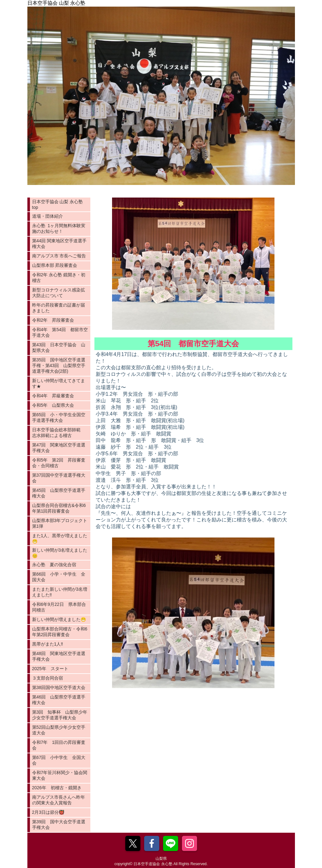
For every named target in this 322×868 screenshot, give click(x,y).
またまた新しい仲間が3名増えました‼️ (60, 592)
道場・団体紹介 (48, 216)
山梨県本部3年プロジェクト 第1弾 (61, 523)
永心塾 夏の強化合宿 (54, 565)
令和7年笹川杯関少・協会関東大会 (60, 775)
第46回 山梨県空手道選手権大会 (59, 700)
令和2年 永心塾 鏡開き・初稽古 (59, 278)
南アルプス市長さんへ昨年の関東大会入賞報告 (59, 800)
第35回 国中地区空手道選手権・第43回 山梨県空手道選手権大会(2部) (59, 365)
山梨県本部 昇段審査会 (55, 265)
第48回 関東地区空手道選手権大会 (59, 656)
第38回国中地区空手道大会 (59, 687)
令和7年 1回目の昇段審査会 (59, 745)
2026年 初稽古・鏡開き (57, 788)
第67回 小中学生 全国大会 (59, 760)
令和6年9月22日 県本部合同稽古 (59, 607)
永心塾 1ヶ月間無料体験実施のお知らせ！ (59, 228)
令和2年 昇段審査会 (53, 320)
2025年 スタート (50, 669)
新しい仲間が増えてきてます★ (59, 383)
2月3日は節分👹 (48, 812)
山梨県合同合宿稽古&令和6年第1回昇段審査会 (59, 508)
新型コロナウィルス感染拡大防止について (59, 293)
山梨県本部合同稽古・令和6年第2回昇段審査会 (60, 632)
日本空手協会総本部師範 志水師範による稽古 (59, 433)
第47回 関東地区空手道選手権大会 (59, 448)
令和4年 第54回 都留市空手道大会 (60, 332)
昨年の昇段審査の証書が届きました (59, 308)
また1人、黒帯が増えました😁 (60, 538)
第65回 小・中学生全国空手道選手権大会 (59, 417)
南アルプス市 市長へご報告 (59, 256)
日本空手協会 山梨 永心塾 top (58, 204)
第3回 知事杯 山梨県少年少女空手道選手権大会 (60, 715)
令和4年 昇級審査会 (53, 396)
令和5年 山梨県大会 (53, 405)
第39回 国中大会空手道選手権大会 (59, 825)
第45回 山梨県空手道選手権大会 (59, 493)
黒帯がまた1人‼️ (48, 644)
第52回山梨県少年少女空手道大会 (59, 730)
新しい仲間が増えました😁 (59, 619)
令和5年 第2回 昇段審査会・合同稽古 (59, 463)
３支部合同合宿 (48, 678)
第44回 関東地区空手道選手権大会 (59, 244)
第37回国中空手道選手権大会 (59, 478)
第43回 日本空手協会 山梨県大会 (59, 348)
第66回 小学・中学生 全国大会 (59, 577)
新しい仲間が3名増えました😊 (60, 553)
